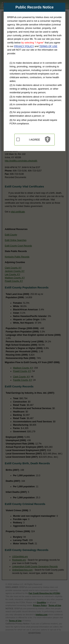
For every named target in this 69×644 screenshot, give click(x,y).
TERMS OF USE (48, 46)
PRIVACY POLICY (24, 46)
